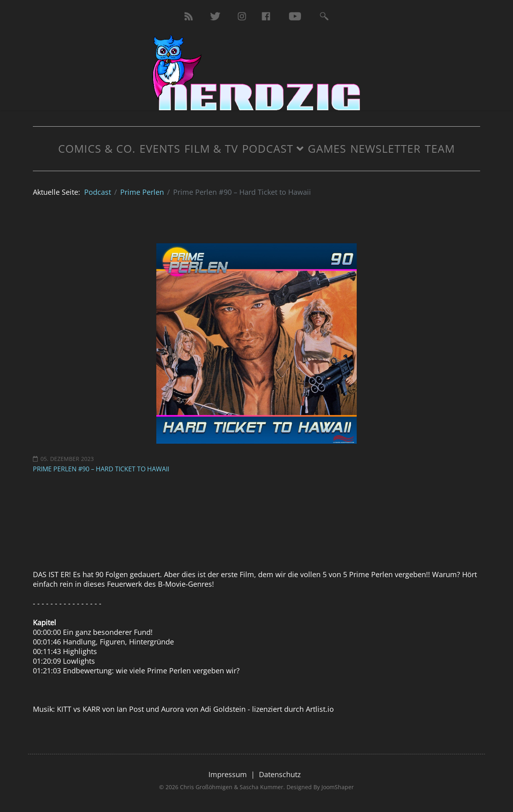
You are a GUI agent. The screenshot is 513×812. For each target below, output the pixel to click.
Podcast (268, 148)
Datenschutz (280, 774)
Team (440, 148)
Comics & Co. (97, 148)
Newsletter (386, 148)
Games (327, 148)
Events (160, 148)
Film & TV (211, 148)
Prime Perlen (142, 192)
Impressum (228, 774)
